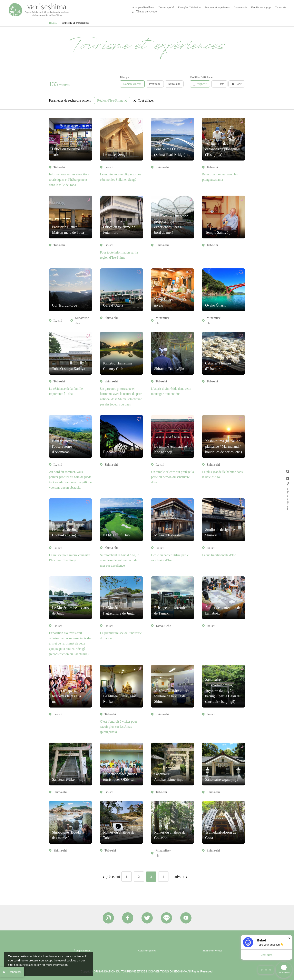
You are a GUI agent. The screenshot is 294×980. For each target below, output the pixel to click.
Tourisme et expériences (75, 23)
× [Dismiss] (289, 938)
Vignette (200, 84)
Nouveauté (174, 84)
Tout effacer (144, 100)
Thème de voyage (147, 12)
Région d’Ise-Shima (112, 100)
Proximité (155, 84)
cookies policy (33, 965)
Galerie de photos (147, 951)
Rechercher (12, 972)
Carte (237, 84)
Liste (219, 84)
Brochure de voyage (212, 951)
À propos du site (82, 951)
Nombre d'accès (132, 84)
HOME (53, 23)
